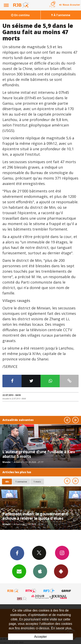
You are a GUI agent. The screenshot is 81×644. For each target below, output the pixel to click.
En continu (20, 15)
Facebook (17, 553)
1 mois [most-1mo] (37, 482)
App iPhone (40, 571)
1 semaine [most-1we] (21, 482)
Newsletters (19, 571)
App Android (61, 571)
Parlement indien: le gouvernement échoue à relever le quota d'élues (35, 516)
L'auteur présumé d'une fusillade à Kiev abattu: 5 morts (39, 454)
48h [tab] (7, 482)
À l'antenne (61, 15)
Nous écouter (71, 5)
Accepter (40, 637)
